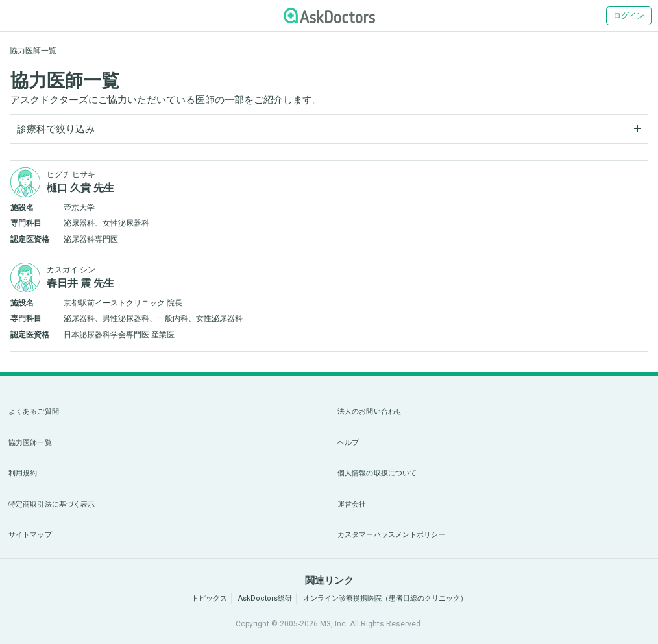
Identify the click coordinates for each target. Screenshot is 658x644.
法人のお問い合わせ (370, 411)
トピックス (209, 598)
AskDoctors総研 (265, 598)
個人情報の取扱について (377, 473)
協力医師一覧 (30, 443)
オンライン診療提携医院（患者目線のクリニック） (385, 598)
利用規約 (23, 473)
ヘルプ (348, 443)
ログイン (629, 16)
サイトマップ (30, 535)
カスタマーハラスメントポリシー (392, 535)
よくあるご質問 (34, 411)
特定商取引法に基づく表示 (52, 504)
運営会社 (352, 504)
